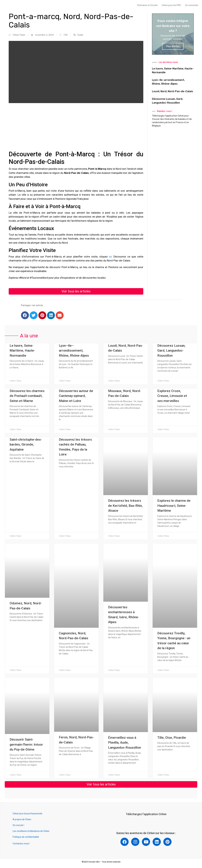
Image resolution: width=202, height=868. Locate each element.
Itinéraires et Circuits (147, 5)
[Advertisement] (76, 128)
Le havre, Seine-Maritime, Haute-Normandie (22, 351)
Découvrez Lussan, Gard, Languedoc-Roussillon (171, 351)
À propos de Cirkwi (22, 820)
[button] (76, 292)
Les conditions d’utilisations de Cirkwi (31, 832)
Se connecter (192, 5)
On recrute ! (18, 826)
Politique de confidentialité (26, 838)
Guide (80, 35)
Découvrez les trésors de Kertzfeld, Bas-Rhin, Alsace (125, 506)
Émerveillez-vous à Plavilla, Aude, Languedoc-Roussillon (125, 743)
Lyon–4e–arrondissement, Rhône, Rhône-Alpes (74, 351)
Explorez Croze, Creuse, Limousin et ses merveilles (172, 396)
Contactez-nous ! (21, 844)
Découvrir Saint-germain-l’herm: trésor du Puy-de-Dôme (26, 745)
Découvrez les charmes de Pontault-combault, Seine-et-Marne (27, 396)
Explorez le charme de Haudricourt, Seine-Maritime (174, 506)
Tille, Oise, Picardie (172, 738)
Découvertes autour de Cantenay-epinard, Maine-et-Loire (76, 396)
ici (110, 257)
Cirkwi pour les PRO (171, 5)
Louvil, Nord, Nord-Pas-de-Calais (172, 91)
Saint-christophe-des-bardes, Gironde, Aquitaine (26, 445)
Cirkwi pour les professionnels (28, 814)
